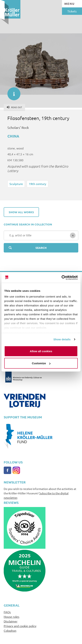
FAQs (7, 612)
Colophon (10, 630)
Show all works (21, 212)
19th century (37, 184)
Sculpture (16, 184)
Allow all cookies (41, 351)
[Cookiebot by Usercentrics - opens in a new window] (61, 278)
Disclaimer (11, 621)
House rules (12, 617)
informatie (12, 92)
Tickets (72, 11)
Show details (62, 339)
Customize (41, 363)
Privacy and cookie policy (20, 626)
